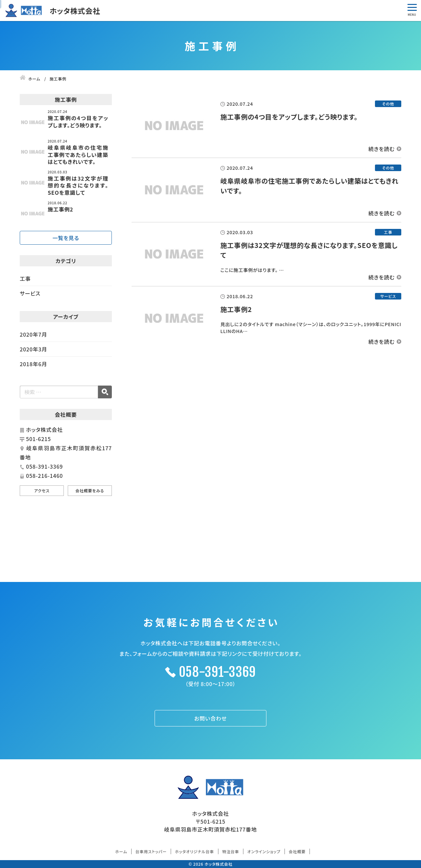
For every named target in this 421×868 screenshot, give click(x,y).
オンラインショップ (264, 851)
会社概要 (297, 851)
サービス (30, 293)
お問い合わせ (211, 718)
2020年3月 (33, 349)
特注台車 (231, 851)
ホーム (121, 851)
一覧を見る (66, 238)
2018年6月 (33, 364)
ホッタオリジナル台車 (195, 851)
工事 (25, 278)
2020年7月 (33, 334)
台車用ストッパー (151, 851)
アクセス (42, 490)
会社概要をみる (90, 490)
